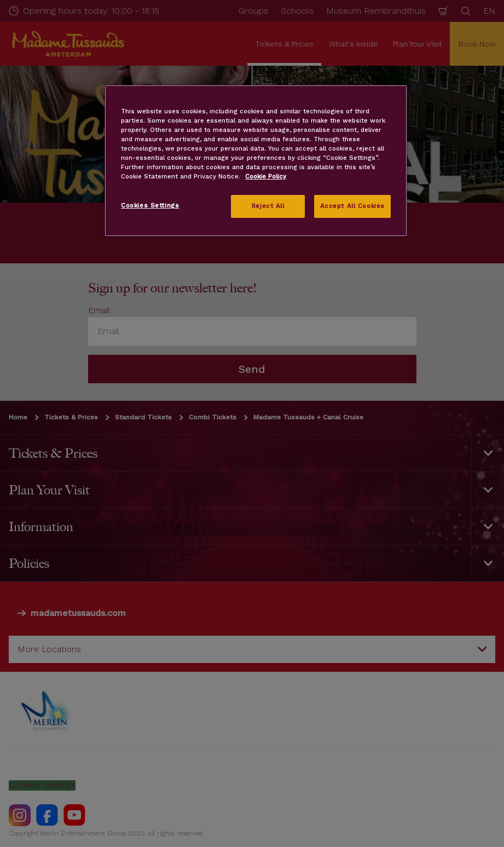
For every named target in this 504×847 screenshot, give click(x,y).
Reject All (268, 206)
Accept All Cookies (352, 206)
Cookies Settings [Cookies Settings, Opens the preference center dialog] (150, 205)
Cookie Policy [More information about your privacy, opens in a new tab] (266, 176)
